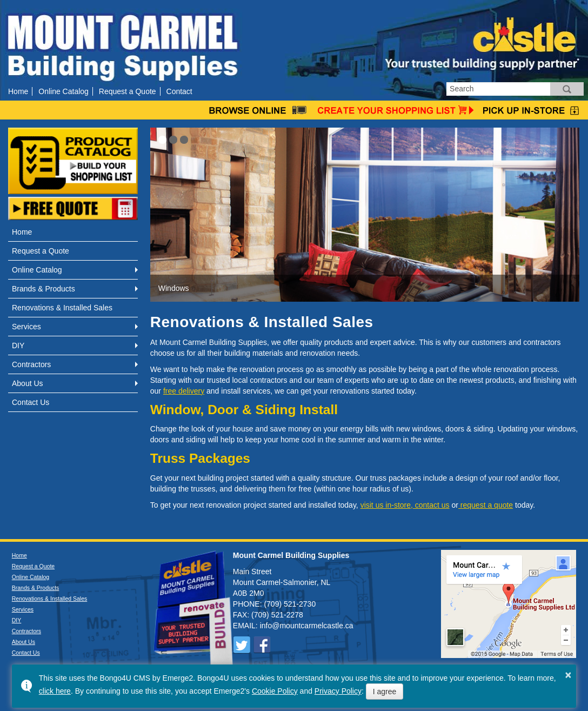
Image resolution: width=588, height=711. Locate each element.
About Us (28, 383)
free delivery (184, 391)
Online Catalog (64, 91)
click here (55, 691)
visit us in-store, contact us (405, 505)
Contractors (31, 364)
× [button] (569, 675)
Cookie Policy (275, 691)
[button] (162, 140)
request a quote (486, 505)
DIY (18, 345)
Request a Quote (128, 91)
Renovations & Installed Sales (62, 308)
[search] (498, 89)
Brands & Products (44, 289)
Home (18, 91)
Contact (179, 91)
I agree (385, 692)
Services (26, 327)
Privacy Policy (338, 691)
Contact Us (31, 402)
